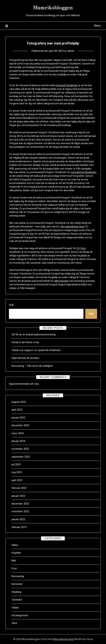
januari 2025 (18, 418)
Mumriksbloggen (53, 7)
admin (71, 51)
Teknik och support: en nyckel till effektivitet (36, 350)
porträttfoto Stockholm (84, 172)
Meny (97, 26)
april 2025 (17, 410)
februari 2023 (19, 488)
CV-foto (81, 248)
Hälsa (15, 545)
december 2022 (20, 504)
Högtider (16, 553)
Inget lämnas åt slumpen (26, 358)
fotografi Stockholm (67, 85)
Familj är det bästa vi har (26, 342)
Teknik (15, 608)
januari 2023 (18, 496)
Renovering (18, 576)
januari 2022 (18, 519)
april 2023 (17, 480)
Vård (14, 623)
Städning (16, 592)
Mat (14, 561)
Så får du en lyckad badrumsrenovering (34, 335)
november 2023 (20, 449)
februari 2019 (19, 527)
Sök (11, 305)
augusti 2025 (19, 402)
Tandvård (17, 600)
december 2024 (20, 425)
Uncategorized (20, 615)
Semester (17, 584)
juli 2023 (16, 465)
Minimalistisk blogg (63, 639)
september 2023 (21, 457)
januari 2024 (18, 441)
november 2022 (20, 511)
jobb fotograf (61, 281)
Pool (14, 568)
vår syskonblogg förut (72, 227)
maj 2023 (17, 472)
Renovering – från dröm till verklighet (32, 366)
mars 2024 (18, 433)
